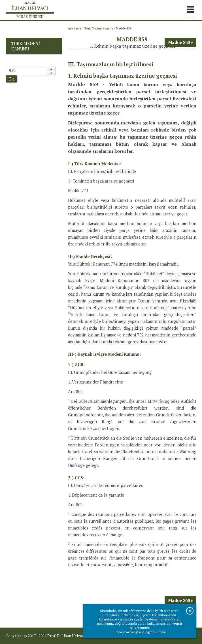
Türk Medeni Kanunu (99, 28)
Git (11, 79)
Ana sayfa (75, 28)
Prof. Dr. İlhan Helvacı (66, 636)
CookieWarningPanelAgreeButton (140, 632)
